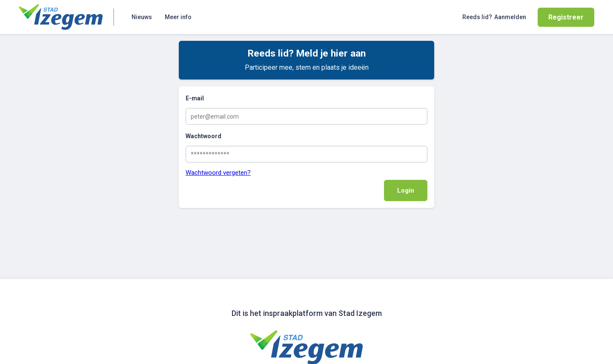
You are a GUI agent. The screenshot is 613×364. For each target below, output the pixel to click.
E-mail (195, 98)
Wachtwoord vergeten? (218, 173)
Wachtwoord (203, 136)
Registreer (566, 17)
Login (406, 191)
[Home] (61, 17)
